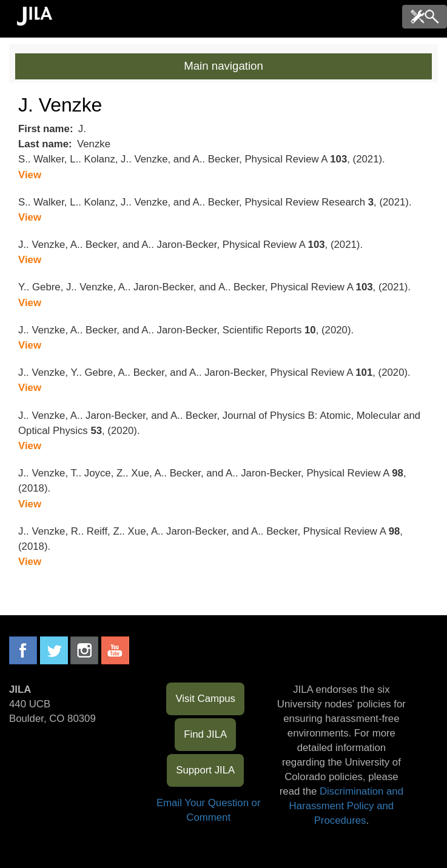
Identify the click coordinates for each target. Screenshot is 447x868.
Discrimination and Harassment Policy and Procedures (346, 806)
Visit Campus (205, 699)
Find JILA (205, 734)
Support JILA (205, 770)
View (30, 175)
